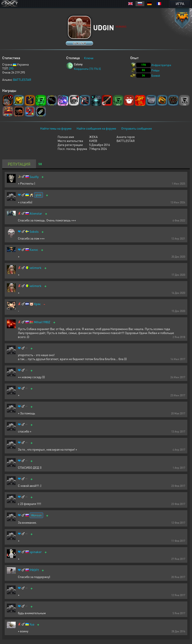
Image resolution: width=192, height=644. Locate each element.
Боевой (156, 76)
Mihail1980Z (42, 322)
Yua (32, 624)
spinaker (36, 552)
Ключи (89, 58)
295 (11, 68)
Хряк (37, 304)
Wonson (36, 515)
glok (39, 195)
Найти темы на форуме (56, 128)
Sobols (34, 231)
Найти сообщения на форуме (96, 128)
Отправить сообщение (136, 128)
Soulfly (34, 177)
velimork (36, 268)
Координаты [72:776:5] (87, 69)
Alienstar (36, 213)
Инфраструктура (161, 65)
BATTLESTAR (22, 79)
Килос (34, 250)
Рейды (155, 70)
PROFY (34, 570)
